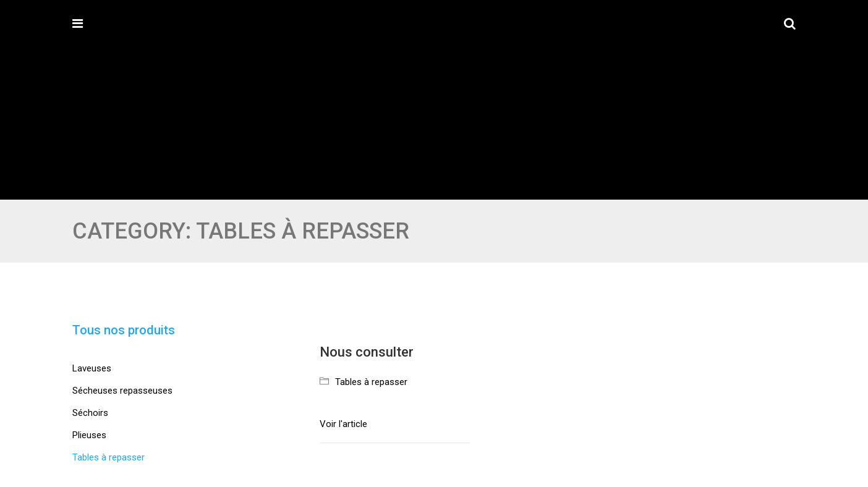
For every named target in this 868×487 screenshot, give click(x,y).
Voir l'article (343, 424)
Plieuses (89, 435)
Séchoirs (90, 413)
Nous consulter (367, 352)
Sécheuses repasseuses (122, 391)
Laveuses (92, 368)
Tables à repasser (371, 382)
